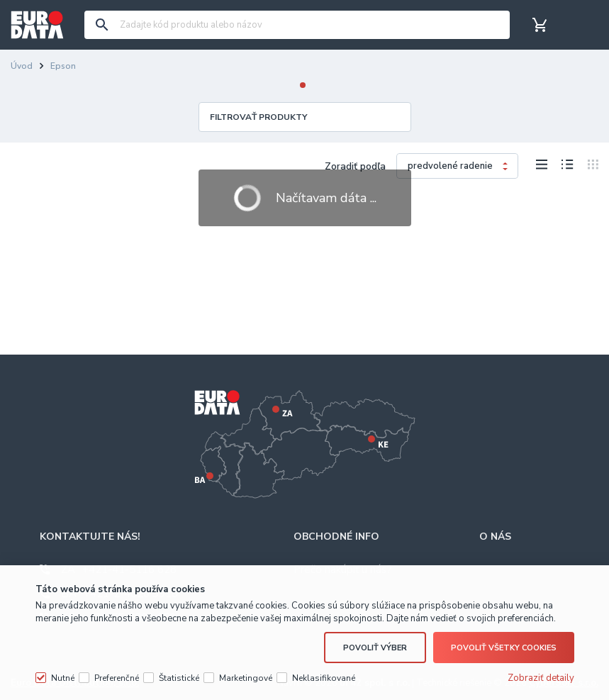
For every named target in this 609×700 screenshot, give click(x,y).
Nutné (63, 678)
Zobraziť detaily (541, 678)
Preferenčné (117, 678)
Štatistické (179, 678)
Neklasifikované (324, 678)
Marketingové (246, 678)
